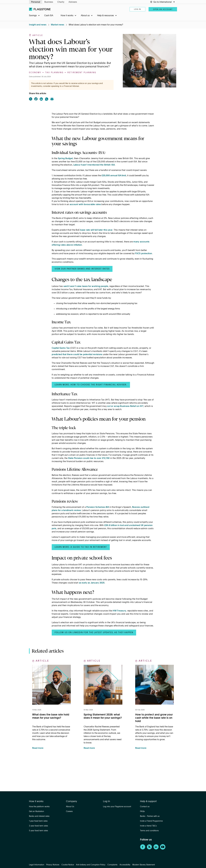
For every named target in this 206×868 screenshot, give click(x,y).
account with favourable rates (85, 205)
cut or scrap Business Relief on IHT (125, 406)
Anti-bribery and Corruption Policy (91, 865)
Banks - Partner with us (150, 816)
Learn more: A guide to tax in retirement (81, 547)
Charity (61, 2)
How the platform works (39, 807)
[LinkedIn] (156, 849)
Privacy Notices (53, 865)
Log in (137, 9)
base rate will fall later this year (96, 230)
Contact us (145, 807)
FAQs (142, 811)
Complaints (112, 865)
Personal (36, 2)
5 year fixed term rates (38, 831)
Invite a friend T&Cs (148, 826)
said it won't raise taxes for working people (86, 286)
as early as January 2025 (92, 583)
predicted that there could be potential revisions (77, 355)
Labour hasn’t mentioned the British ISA (94, 165)
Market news (58, 25)
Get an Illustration (36, 811)
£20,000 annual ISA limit (114, 176)
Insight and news (38, 25)
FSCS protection (143, 254)
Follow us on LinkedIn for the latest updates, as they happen (94, 633)
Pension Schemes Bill (98, 507)
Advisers (73, 2)
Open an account (163, 9)
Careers (69, 811)
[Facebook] (143, 849)
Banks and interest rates (39, 816)
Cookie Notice (68, 865)
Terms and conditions (149, 831)
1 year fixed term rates (38, 821)
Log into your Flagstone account (117, 807)
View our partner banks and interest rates (82, 269)
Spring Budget (65, 159)
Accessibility (125, 865)
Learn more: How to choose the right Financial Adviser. (91, 385)
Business (49, 2)
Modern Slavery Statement (144, 865)
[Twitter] (149, 849)
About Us (70, 807)
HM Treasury (119, 611)
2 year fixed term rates (38, 826)
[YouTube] (163, 849)
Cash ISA (49, 16)
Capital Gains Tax (61, 348)
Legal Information (37, 865)
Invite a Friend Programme (151, 821)
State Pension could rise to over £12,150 (89, 458)
